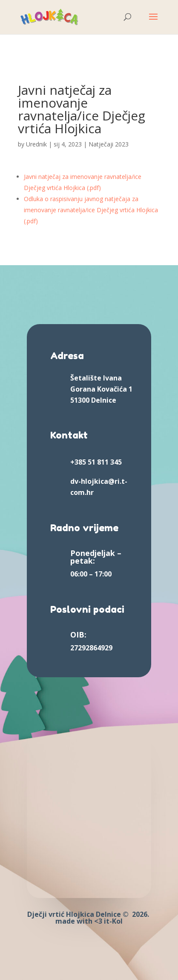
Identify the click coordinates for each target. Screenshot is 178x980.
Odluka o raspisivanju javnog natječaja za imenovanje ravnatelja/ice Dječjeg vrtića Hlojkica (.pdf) (91, 210)
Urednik (36, 144)
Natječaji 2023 (109, 144)
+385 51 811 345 (96, 462)
